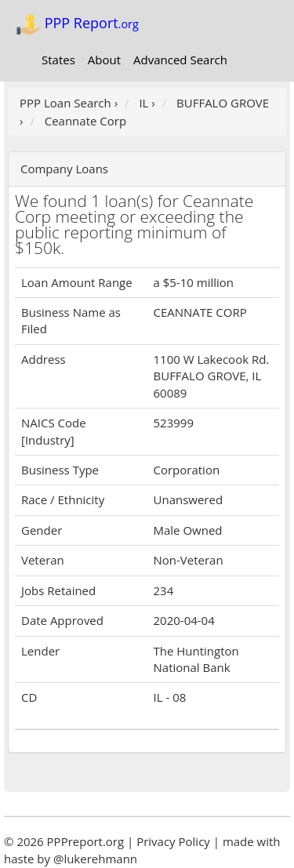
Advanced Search (180, 60)
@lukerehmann (95, 859)
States (58, 60)
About (104, 60)
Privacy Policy (173, 841)
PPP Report (77, 24)
